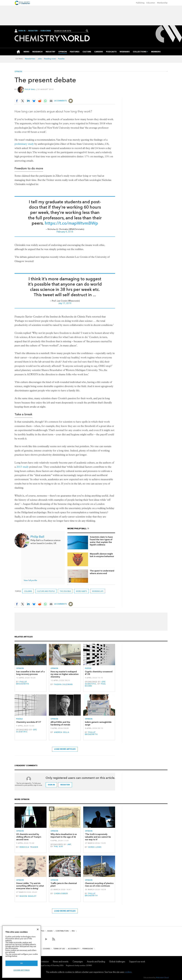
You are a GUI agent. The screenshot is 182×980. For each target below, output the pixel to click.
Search (87, 31)
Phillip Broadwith (23, 683)
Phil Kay (58, 847)
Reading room (50, 59)
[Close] (38, 929)
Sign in (51, 785)
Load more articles (65, 749)
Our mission (43, 962)
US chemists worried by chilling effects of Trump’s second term (29, 837)
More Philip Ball (77, 529)
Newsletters (30, 59)
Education (151, 3)
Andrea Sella (62, 732)
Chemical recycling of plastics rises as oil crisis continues (99, 885)
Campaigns (78, 962)
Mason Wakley (28, 896)
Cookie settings (22, 970)
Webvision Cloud (162, 977)
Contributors (62, 931)
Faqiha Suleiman (63, 684)
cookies (128, 972)
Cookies (47, 949)
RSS (73, 931)
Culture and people (46, 591)
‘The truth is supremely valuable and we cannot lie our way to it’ (98, 837)
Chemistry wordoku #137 (29, 722)
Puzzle (88, 668)
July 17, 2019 (65, 303)
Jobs (40, 59)
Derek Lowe (95, 847)
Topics (41, 931)
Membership (162, 3)
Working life (98, 591)
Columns (28, 591)
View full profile (30, 580)
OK (22, 963)
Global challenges (117, 962)
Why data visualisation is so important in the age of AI (64, 835)
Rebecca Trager (29, 847)
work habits (81, 591)
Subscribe (46, 31)
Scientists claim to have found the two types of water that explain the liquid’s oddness (101, 541)
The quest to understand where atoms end (102, 572)
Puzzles (61, 59)
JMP (69, 845)
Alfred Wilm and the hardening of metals (60, 723)
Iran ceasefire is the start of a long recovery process (30, 673)
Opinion (18, 72)
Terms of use (59, 949)
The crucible (65, 591)
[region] (22, 952)
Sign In (22, 31)
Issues (50, 931)
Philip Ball (30, 89)
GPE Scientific (95, 683)
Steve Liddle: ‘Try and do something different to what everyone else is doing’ (30, 886)
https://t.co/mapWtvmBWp (71, 223)
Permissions (88, 949)
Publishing (140, 3)
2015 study (22, 467)
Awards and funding (96, 962)
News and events (61, 962)
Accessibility (74, 949)
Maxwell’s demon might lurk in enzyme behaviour (102, 555)
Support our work (137, 962)
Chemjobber (61, 893)
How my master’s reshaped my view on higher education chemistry (65, 674)
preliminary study (24, 144)
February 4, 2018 (65, 232)
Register (33, 31)
